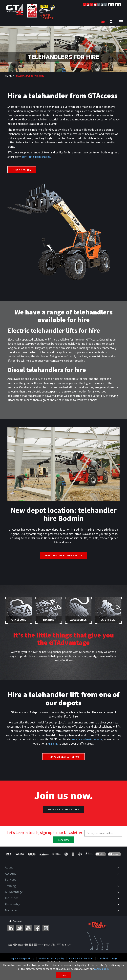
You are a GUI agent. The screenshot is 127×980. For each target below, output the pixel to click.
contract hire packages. (36, 157)
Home (8, 76)
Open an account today (64, 810)
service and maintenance (87, 739)
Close (63, 975)
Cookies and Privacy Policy (51, 958)
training (53, 743)
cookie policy (101, 969)
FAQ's (115, 958)
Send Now (64, 840)
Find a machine (22, 170)
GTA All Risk (103, 958)
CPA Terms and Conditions (81, 958)
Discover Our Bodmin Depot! (64, 555)
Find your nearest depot (63, 757)
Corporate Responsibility (22, 958)
